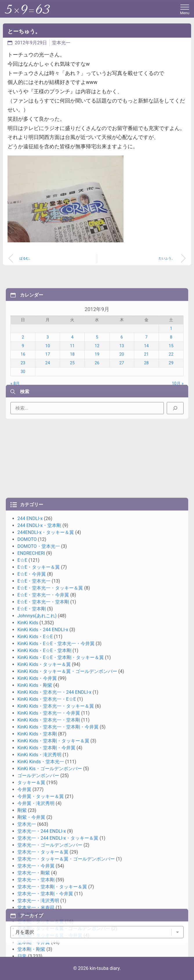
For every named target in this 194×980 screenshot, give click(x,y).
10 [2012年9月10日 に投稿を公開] (48, 395)
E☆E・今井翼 (32, 804)
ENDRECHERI (31, 783)
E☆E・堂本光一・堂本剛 (43, 831)
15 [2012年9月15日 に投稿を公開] (171, 395)
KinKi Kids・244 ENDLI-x (43, 859)
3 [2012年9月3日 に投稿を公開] (48, 386)
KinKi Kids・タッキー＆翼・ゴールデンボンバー (67, 901)
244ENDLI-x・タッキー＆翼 (46, 762)
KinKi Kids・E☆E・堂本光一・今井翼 (56, 873)
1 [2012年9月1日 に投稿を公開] (171, 378)
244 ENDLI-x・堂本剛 (39, 755)
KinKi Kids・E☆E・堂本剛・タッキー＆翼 (61, 887)
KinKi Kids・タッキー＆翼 (44, 894)
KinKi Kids (28, 852)
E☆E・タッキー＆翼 (39, 797)
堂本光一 (61, 43)
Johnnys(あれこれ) (37, 845)
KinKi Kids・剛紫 (35, 915)
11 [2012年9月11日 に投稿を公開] (72, 395)
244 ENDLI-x (30, 748)
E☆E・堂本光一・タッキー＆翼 (50, 817)
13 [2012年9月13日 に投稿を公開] (122, 395)
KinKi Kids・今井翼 (37, 908)
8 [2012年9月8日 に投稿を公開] (171, 386)
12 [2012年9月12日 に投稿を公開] (97, 395)
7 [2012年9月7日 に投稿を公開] (146, 386)
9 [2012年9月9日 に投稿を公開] (23, 395)
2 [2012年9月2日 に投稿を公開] (23, 386)
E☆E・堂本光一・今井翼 (43, 824)
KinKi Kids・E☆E (35, 866)
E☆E (22, 790)
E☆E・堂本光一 (34, 810)
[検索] (175, 424)
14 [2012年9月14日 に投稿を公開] (146, 395)
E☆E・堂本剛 (32, 838)
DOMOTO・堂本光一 (39, 776)
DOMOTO (27, 769)
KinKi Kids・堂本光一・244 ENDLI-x (54, 922)
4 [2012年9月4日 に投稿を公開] (72, 386)
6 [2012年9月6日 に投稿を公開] (122, 386)
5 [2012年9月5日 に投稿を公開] (97, 386)
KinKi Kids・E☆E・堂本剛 (44, 880)
